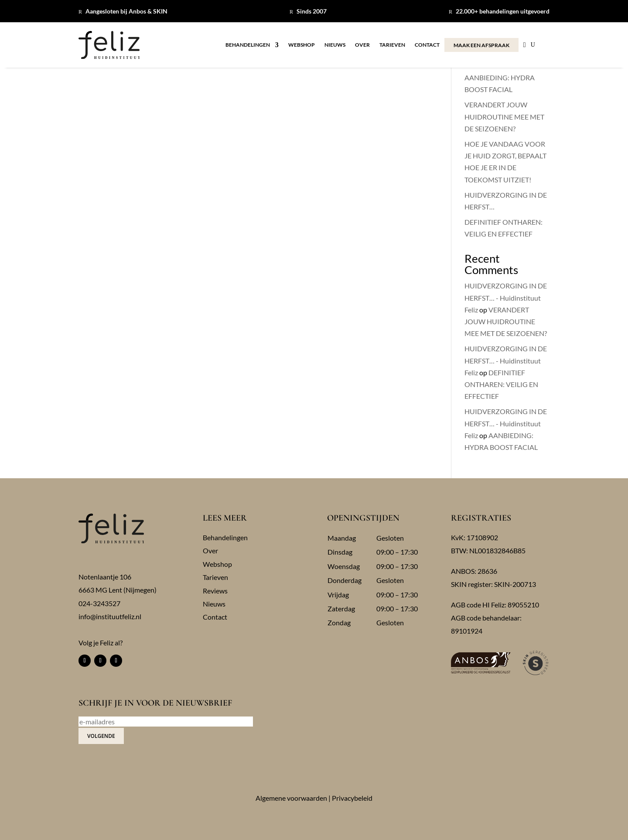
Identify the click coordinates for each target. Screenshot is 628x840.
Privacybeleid (352, 798)
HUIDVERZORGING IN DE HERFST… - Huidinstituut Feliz (506, 297)
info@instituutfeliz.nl (110, 616)
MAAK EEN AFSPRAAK (481, 45)
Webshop (302, 45)
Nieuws (335, 45)
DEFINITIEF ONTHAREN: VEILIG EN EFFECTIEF (501, 384)
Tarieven (392, 45)
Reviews (215, 591)
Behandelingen (248, 45)
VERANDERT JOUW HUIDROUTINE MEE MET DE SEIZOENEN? (504, 116)
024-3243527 (99, 603)
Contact (427, 45)
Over (362, 45)
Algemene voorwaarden (291, 798)
